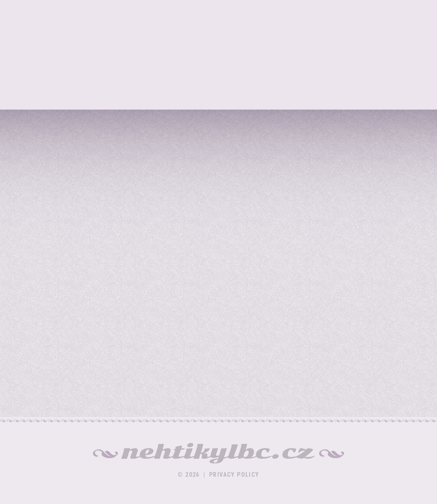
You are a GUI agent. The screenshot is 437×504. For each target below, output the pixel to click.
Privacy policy (234, 475)
